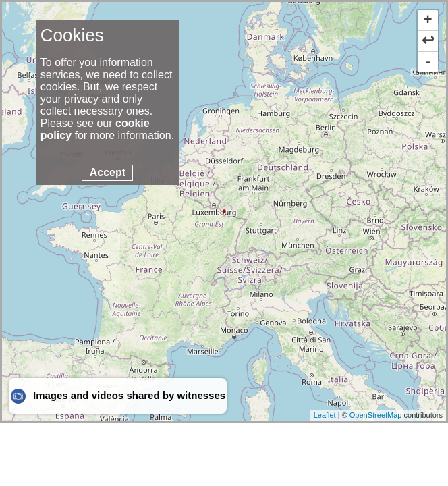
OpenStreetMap (376, 415)
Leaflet (325, 415)
